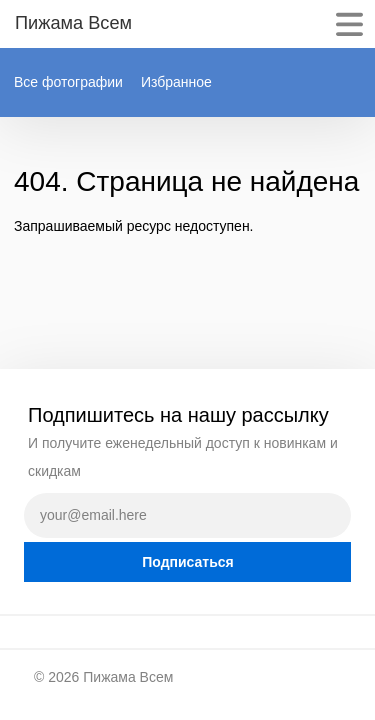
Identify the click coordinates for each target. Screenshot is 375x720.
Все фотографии (68, 82)
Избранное (176, 82)
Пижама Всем (128, 677)
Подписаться (188, 562)
